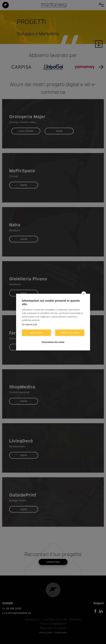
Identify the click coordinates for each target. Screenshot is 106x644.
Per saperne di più (30, 324)
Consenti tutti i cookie (70, 333)
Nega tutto (36, 333)
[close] (84, 294)
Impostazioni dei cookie (53, 342)
